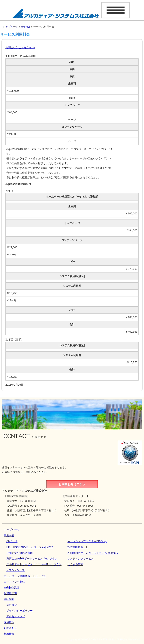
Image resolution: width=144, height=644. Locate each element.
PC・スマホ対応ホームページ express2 (30, 547)
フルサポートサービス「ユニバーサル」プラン (34, 564)
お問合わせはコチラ (72, 484)
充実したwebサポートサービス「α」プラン (32, 558)
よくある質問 (75, 564)
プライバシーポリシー (19, 611)
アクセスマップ (16, 616)
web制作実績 (11, 587)
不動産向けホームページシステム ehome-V (93, 553)
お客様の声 (10, 593)
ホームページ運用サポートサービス (25, 576)
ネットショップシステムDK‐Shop (87, 541)
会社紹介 (9, 599)
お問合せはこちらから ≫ (20, 47)
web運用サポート (78, 547)
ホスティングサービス (81, 558)
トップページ (10, 27)
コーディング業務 (14, 582)
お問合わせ (10, 628)
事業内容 (9, 535)
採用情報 (9, 622)
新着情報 (9, 634)
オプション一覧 (16, 570)
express (26, 27)
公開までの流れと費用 (19, 553)
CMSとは (12, 541)
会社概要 (12, 605)
